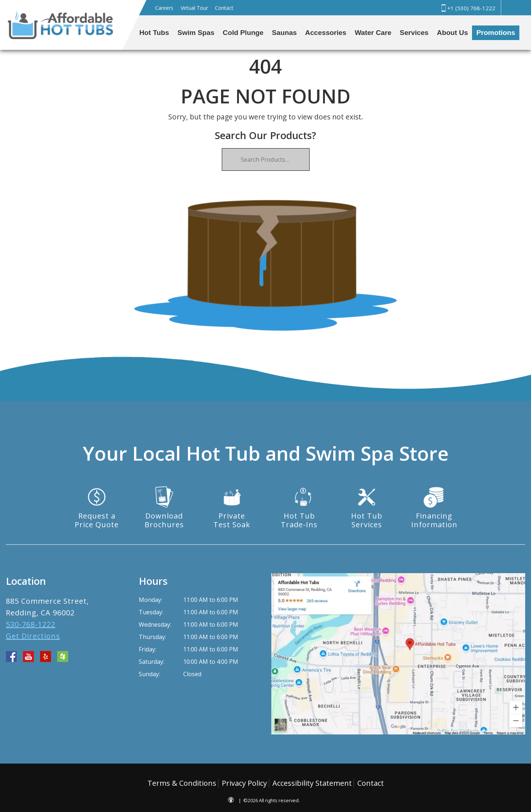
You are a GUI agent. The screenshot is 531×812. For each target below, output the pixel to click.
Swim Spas (196, 33)
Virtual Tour (194, 8)
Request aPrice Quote (97, 520)
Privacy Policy (244, 783)
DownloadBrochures (164, 520)
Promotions (496, 33)
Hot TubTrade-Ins (299, 520)
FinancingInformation (434, 520)
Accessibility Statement (312, 783)
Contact (224, 8)
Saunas (284, 33)
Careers (164, 8)
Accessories (326, 33)
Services (414, 33)
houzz (63, 657)
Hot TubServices (367, 520)
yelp (46, 657)
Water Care (373, 33)
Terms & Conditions (182, 783)
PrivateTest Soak (232, 520)
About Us (453, 33)
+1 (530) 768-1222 (468, 8)
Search (512, 8)
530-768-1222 (31, 624)
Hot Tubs (154, 33)
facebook (11, 657)
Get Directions (33, 636)
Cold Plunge (243, 33)
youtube (28, 657)
